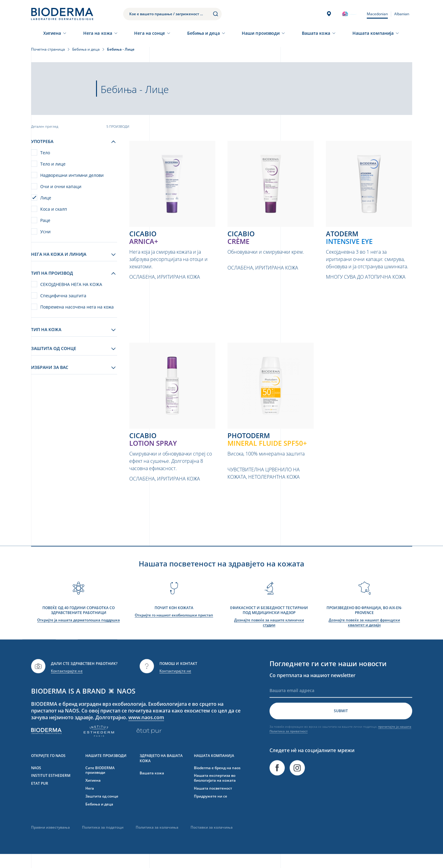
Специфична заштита (63, 296)
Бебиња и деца (204, 33)
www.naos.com (146, 730)
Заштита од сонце (102, 810)
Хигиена (52, 33)
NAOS (36, 781)
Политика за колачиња (157, 841)
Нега (90, 802)
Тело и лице (53, 164)
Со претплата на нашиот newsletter (313, 688)
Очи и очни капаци (61, 186)
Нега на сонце (150, 33)
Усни (45, 232)
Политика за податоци (103, 841)
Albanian (402, 14)
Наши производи (261, 33)
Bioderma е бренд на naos (217, 781)
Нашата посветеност (213, 802)
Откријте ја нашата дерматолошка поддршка (79, 633)
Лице (46, 198)
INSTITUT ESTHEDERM (51, 789)
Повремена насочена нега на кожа (77, 307)
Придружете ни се (211, 810)
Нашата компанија (373, 33)
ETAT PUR (40, 797)
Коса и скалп (54, 209)
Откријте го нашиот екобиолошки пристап (174, 629)
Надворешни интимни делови (72, 175)
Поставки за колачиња (212, 841)
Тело (45, 153)
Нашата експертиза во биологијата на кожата (215, 791)
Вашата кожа (316, 33)
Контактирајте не (67, 684)
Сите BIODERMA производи (100, 783)
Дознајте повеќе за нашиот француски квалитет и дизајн (364, 636)
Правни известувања (50, 841)
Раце (45, 220)
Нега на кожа (98, 33)
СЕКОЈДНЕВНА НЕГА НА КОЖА (71, 284)
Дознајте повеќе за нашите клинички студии (269, 636)
